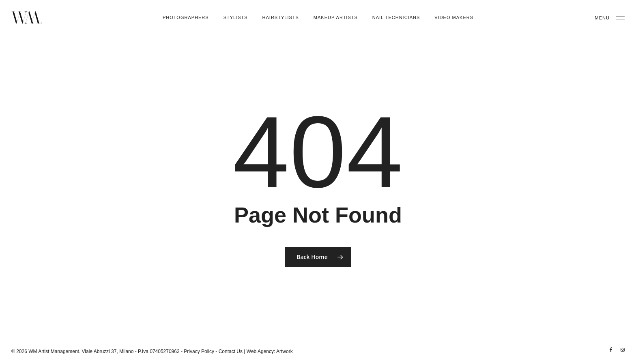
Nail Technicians (396, 17)
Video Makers (454, 17)
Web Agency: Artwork (270, 351)
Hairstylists (281, 17)
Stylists (236, 17)
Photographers (186, 17)
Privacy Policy (199, 351)
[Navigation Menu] (610, 17)
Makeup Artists (336, 17)
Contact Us (231, 351)
